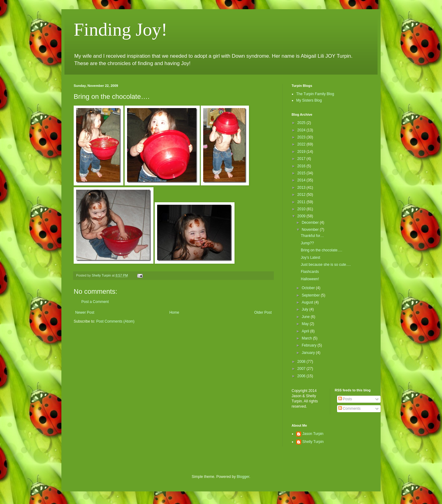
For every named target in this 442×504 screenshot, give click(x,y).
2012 (302, 195)
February (310, 345)
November (311, 230)
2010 (302, 209)
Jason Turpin (313, 434)
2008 (302, 362)
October (309, 288)
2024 (302, 130)
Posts (345, 399)
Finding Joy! (120, 29)
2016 (302, 166)
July (306, 309)
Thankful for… (312, 236)
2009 (302, 216)
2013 (302, 188)
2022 (302, 144)
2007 (302, 369)
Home (174, 312)
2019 (302, 152)
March (307, 338)
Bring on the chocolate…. (322, 250)
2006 (302, 376)
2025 (302, 123)
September (311, 295)
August (308, 302)
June (306, 317)
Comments (349, 409)
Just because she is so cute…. (326, 265)
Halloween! (310, 279)
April (306, 331)
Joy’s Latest (310, 258)
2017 (302, 159)
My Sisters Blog (309, 100)
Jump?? (307, 243)
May (306, 324)
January (309, 353)
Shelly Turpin (313, 442)
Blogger (243, 477)
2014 (302, 180)
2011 (302, 202)
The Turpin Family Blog (315, 94)
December (311, 223)
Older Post (263, 312)
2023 (302, 137)
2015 (302, 173)
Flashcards (310, 272)
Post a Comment (95, 302)
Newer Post (85, 312)
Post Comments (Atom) (115, 321)
